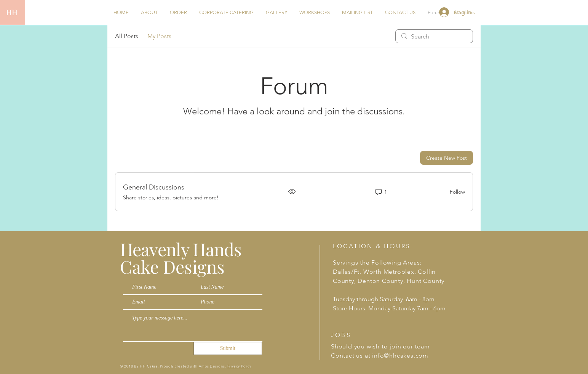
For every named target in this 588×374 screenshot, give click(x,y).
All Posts (127, 36)
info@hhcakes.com (400, 356)
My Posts (159, 36)
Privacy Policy (240, 366)
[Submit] (228, 348)
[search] (434, 36)
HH (12, 12)
